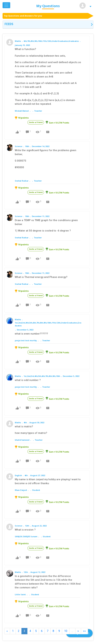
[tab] (48, 25)
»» (84, 631)
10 (66, 631)
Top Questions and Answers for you (23, 16)
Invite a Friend (36, 122)
